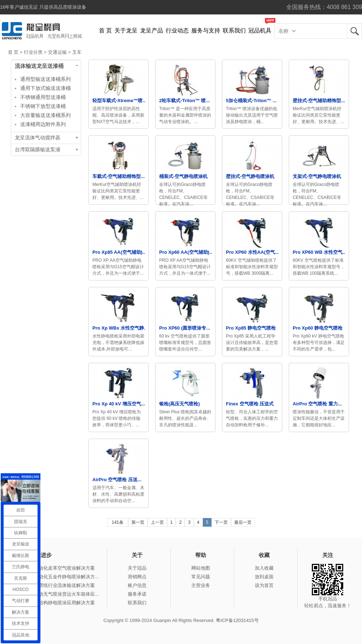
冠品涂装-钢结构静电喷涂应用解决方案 (54, 603)
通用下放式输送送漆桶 (45, 88)
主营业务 (201, 585)
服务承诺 (137, 594)
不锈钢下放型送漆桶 (43, 106)
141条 (118, 522)
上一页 (157, 522)
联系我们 (234, 31)
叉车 (77, 52)
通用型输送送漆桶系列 (45, 79)
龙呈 (354, 31)
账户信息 (137, 585)
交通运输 (57, 52)
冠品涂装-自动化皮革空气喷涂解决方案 (54, 568)
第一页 (138, 522)
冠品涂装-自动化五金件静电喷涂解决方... (56, 577)
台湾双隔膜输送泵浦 (38, 150)
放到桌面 (264, 577)
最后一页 (243, 522)
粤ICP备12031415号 (237, 620)
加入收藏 (264, 568)
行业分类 (33, 52)
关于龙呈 (126, 31)
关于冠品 (137, 568)
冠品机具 (260, 31)
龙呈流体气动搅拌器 (38, 138)
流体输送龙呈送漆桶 (39, 66)
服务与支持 (206, 31)
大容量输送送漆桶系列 (45, 115)
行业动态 (177, 31)
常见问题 (201, 577)
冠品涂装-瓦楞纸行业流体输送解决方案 (54, 585)
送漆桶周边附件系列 (43, 124)
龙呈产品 (152, 31)
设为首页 (264, 585)
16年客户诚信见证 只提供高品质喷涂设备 (43, 7)
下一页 (221, 522)
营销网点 (137, 577)
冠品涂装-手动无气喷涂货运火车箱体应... (56, 594)
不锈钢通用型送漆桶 (43, 97)
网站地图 (201, 568)
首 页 (105, 31)
